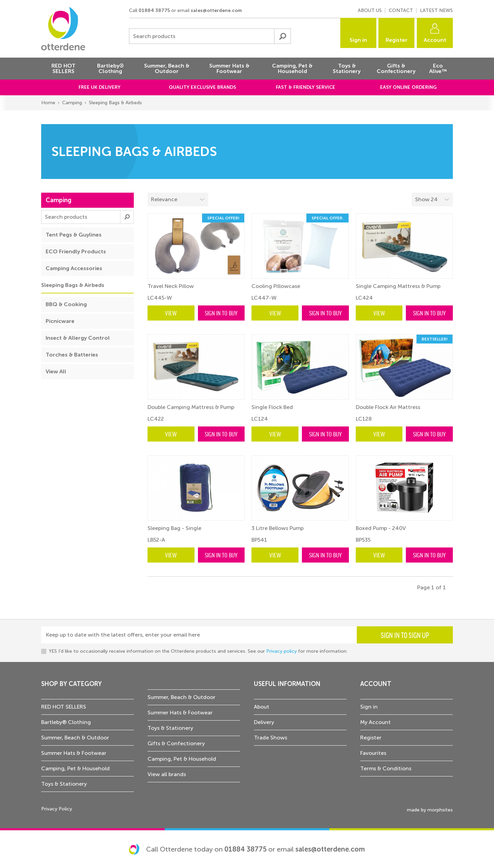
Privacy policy (281, 651)
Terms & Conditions (386, 768)
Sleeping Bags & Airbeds (115, 103)
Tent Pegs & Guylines (74, 235)
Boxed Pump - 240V (381, 528)
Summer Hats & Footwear (74, 753)
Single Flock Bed (272, 407)
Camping (72, 103)
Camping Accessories (74, 268)
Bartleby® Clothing (66, 722)
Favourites (373, 753)
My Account (375, 722)
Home (48, 103)
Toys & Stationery (64, 784)
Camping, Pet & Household (75, 768)
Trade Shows (270, 738)
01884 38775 (154, 10)
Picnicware (60, 321)
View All (56, 371)
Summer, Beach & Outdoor (75, 738)
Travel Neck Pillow (171, 286)
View (171, 313)
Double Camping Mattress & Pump (191, 407)
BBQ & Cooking (66, 304)
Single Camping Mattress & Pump (398, 286)
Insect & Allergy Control (78, 338)
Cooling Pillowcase (276, 286)
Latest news (436, 10)
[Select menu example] (432, 200)
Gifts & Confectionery (176, 743)
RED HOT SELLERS (64, 707)
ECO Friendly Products (76, 251)
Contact (401, 10)
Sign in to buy (221, 313)
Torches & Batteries (72, 355)
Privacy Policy (57, 809)
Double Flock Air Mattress (388, 407)
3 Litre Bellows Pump (278, 528)
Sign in (358, 40)
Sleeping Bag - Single (174, 528)
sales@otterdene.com (216, 10)
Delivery (264, 722)
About (262, 707)
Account (435, 40)
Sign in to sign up (405, 635)
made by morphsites (430, 810)
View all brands (167, 774)
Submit (282, 36)
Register (397, 40)
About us (370, 10)
